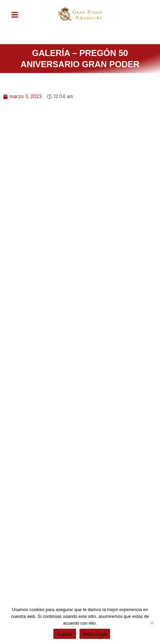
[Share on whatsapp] (30, 575)
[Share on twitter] (80, 556)
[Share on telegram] (85, 575)
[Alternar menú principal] (15, 15)
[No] (152, 623)
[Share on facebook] (29, 556)
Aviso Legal (95, 634)
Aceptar (65, 634)
